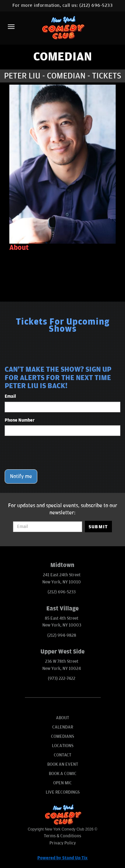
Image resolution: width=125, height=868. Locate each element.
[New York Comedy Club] (62, 27)
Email (10, 396)
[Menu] (11, 27)
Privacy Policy (63, 843)
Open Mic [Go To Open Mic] (62, 783)
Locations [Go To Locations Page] (63, 746)
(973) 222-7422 (62, 678)
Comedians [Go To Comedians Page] (62, 736)
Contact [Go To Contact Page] (62, 755)
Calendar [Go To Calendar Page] (63, 727)
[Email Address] (47, 527)
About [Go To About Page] (62, 718)
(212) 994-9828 (62, 635)
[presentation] (52, 453)
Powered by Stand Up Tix (62, 858)
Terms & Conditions (62, 836)
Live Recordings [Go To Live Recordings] (63, 792)
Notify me (21, 476)
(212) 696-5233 (96, 5)
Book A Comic (63, 774)
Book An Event (63, 764)
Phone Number (20, 420)
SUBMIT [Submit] (98, 527)
